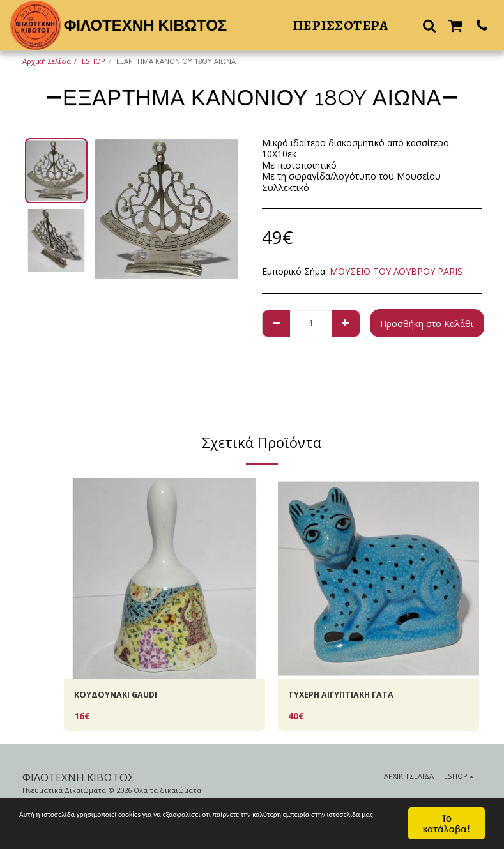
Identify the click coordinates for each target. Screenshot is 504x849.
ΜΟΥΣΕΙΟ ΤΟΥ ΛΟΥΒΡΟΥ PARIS (396, 271)
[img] (164, 578)
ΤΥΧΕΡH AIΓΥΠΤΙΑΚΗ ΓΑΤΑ (347, 696)
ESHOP (94, 61)
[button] (429, 25)
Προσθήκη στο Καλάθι (427, 324)
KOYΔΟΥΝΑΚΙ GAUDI (118, 696)
